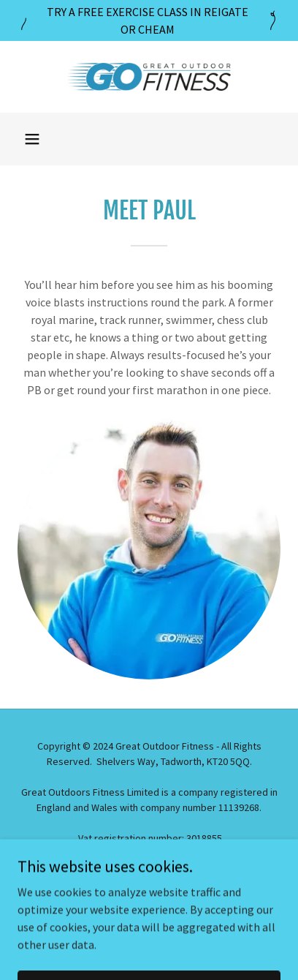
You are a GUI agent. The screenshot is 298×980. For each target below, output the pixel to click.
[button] (32, 139)
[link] (149, 77)
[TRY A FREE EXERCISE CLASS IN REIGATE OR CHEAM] (149, 20)
